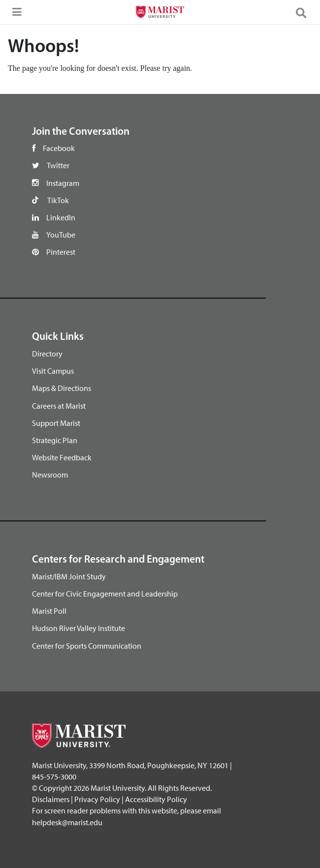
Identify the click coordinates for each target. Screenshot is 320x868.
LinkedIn (61, 217)
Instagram (63, 183)
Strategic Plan (55, 440)
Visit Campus (53, 371)
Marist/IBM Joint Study (69, 576)
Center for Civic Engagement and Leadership (105, 594)
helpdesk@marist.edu (67, 822)
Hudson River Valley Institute (79, 628)
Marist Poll (49, 611)
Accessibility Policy (156, 799)
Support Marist (56, 423)
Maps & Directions (62, 388)
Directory (47, 354)
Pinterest (61, 252)
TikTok (58, 200)
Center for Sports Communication (87, 646)
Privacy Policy (97, 799)
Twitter (58, 165)
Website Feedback (62, 457)
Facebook (59, 148)
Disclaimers (51, 799)
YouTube (61, 235)
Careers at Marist (59, 406)
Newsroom (50, 475)
